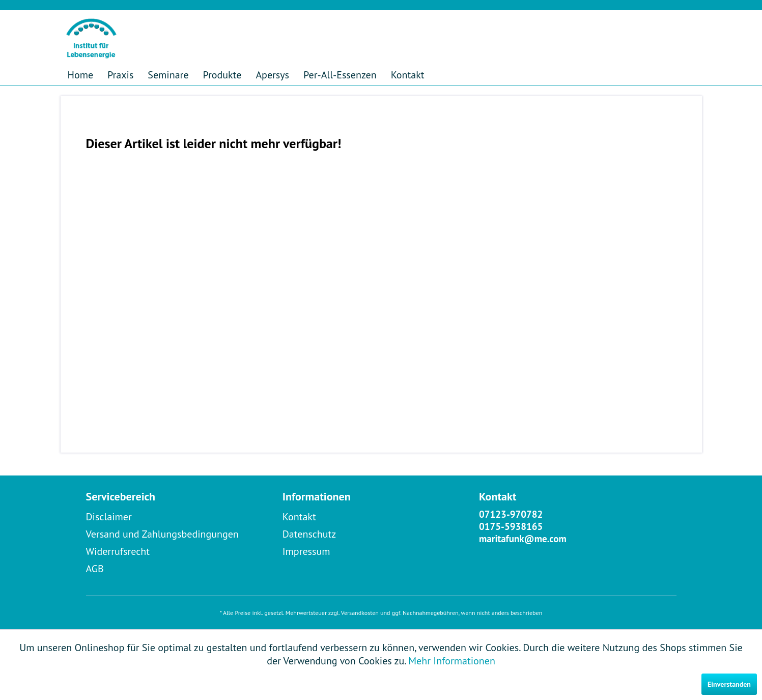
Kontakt (299, 517)
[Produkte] (222, 75)
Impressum (306, 551)
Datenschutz (309, 534)
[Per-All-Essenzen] (340, 75)
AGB (95, 569)
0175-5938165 (511, 526)
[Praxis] (120, 75)
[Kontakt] (408, 75)
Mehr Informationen (452, 661)
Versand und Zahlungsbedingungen (162, 534)
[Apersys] (272, 75)
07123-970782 (511, 514)
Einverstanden (729, 684)
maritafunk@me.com (523, 539)
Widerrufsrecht (118, 551)
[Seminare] (168, 75)
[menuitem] (81, 75)
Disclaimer (109, 517)
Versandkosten (360, 613)
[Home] (81, 75)
